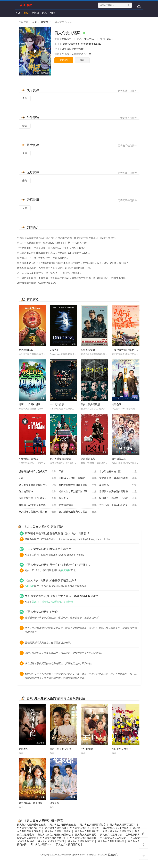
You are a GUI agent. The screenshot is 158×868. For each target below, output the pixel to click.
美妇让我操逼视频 (90, 404)
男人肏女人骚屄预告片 (29, 828)
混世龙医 (78, 498)
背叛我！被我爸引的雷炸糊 (118, 492)
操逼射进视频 (88, 459)
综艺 (45, 13)
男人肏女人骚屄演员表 (87, 831)
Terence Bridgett (89, 44)
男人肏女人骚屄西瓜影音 (93, 825)
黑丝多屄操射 (88, 350)
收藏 (82, 60)
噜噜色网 (117, 404)
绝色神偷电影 (26, 350)
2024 (110, 39)
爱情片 (45, 22)
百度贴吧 (29, 586)
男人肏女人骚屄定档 (111, 835)
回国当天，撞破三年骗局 (78, 478)
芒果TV (36, 602)
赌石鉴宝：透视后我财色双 (38, 485)
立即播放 (64, 60)
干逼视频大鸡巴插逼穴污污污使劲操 (131, 350)
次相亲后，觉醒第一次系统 (118, 498)
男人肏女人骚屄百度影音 (111, 841)
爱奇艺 (45, 602)
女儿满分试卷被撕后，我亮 (78, 512)
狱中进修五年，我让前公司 (38, 498)
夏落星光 (118, 485)
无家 (38, 478)
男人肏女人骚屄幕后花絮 (83, 838)
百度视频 (68, 602)
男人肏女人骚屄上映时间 (51, 841)
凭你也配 (23, 749)
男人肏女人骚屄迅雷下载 (81, 841)
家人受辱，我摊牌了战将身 (38, 512)
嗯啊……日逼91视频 (30, 404)
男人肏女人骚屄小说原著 (116, 828)
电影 (26, 13)
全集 (25, 98)
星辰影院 (29, 539)
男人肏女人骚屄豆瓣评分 (58, 831)
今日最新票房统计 (121, 749)
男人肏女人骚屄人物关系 (113, 838)
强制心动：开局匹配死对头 (118, 505)
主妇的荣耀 (87, 749)
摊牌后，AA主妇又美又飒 (38, 505)
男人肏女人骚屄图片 (86, 835)
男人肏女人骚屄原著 (55, 828)
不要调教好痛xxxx (28, 459)
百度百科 (66, 570)
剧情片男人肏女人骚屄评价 (117, 831)
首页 (18, 13)
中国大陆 (89, 39)
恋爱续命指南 (78, 505)
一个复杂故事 (57, 404)
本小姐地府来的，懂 (118, 472)
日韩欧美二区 (119, 459)
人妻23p (54, 350)
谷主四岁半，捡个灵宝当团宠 (34, 803)
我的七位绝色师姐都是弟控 (78, 485)
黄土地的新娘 (38, 492)
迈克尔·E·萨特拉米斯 (73, 49)
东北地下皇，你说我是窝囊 (118, 478)
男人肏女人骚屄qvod (41, 844)
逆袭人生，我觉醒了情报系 (78, 492)
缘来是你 (54, 803)
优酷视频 (56, 602)
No (100, 44)
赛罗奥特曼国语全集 (60, 459)
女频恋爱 (66, 39)
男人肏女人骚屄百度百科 (123, 825)
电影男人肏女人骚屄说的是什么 (54, 835)
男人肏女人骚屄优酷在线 (63, 825)
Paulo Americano (71, 44)
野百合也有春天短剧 (60, 749)
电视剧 (35, 13)
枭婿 (78, 472)
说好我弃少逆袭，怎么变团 (38, 472)
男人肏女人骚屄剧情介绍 (53, 838)
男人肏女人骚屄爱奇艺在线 (31, 825)
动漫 (53, 13)
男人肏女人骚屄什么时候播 (84, 828)
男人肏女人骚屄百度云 (68, 844)
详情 (91, 54)
